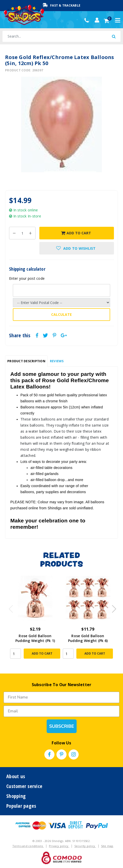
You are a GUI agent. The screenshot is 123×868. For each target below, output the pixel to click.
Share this (20, 335)
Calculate (61, 314)
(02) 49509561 (88, 20)
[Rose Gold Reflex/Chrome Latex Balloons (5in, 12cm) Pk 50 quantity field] (22, 233)
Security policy (85, 846)
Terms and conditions (28, 846)
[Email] (61, 711)
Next (112, 607)
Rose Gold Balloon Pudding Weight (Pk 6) (88, 638)
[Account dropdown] (97, 20)
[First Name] (61, 697)
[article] (35, 620)
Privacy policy (59, 846)
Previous (10, 607)
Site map (107, 846)
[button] (77, 248)
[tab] (26, 361)
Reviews (57, 361)
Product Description (26, 361)
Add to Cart (76, 233)
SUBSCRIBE (62, 726)
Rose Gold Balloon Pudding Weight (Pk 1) (35, 638)
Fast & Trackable (61, 5)
